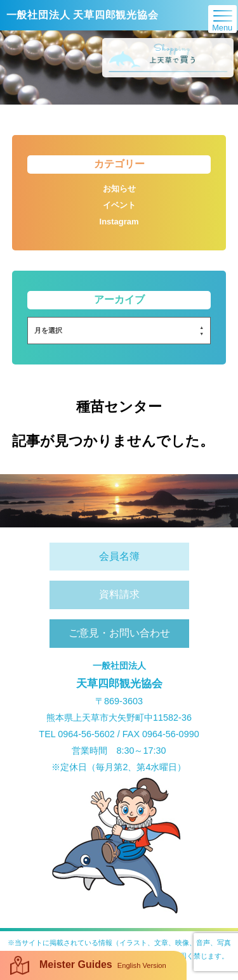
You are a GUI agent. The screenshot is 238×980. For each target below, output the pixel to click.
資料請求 (119, 594)
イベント (119, 205)
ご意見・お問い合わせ (119, 633)
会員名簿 (119, 556)
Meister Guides (88, 965)
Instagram (119, 222)
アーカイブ (119, 300)
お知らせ (119, 189)
